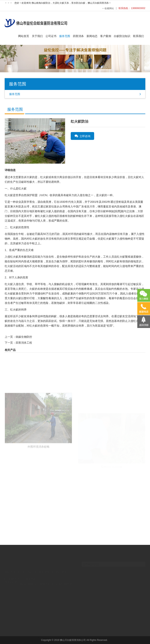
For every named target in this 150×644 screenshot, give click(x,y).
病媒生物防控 (24, 337)
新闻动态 (92, 36)
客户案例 (106, 36)
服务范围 (65, 36)
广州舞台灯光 (46, 581)
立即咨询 (83, 136)
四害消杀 (78, 36)
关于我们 (37, 36)
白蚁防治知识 (122, 36)
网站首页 (24, 36)
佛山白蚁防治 (28, 581)
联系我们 (138, 36)
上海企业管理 (63, 581)
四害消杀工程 (24, 343)
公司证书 (51, 36)
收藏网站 (109, 8)
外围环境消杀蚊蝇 (38, 465)
